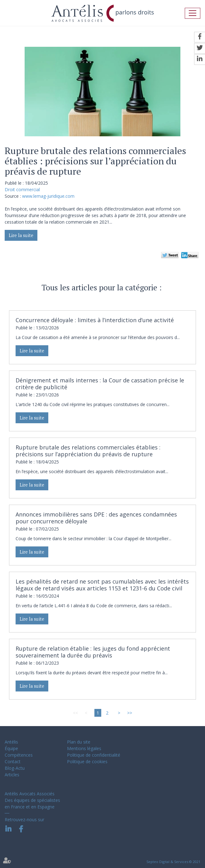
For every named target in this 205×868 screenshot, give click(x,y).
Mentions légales (84, 748)
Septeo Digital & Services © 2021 (173, 862)
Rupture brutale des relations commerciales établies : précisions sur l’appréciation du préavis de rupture (88, 451)
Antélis (11, 742)
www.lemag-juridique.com (48, 196)
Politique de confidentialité (94, 755)
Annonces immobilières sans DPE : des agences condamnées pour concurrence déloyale (96, 518)
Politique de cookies (87, 761)
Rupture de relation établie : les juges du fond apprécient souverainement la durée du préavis (93, 652)
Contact (13, 761)
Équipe (11, 748)
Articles (12, 775)
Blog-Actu (15, 768)
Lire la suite (21, 235)
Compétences (19, 755)
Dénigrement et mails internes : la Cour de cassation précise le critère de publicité (100, 384)
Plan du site (79, 742)
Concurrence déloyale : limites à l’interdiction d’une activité (95, 320)
